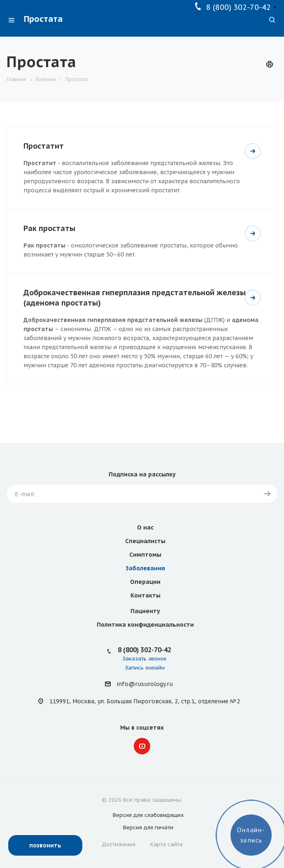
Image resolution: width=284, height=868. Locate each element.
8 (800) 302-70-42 (239, 7)
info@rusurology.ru (145, 684)
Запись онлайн (145, 668)
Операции (145, 582)
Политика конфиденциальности (145, 625)
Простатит (44, 146)
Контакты (145, 595)
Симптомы (145, 555)
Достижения (119, 844)
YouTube (142, 746)
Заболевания (145, 568)
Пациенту (145, 611)
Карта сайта (166, 844)
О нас (145, 527)
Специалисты (145, 541)
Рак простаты (49, 228)
